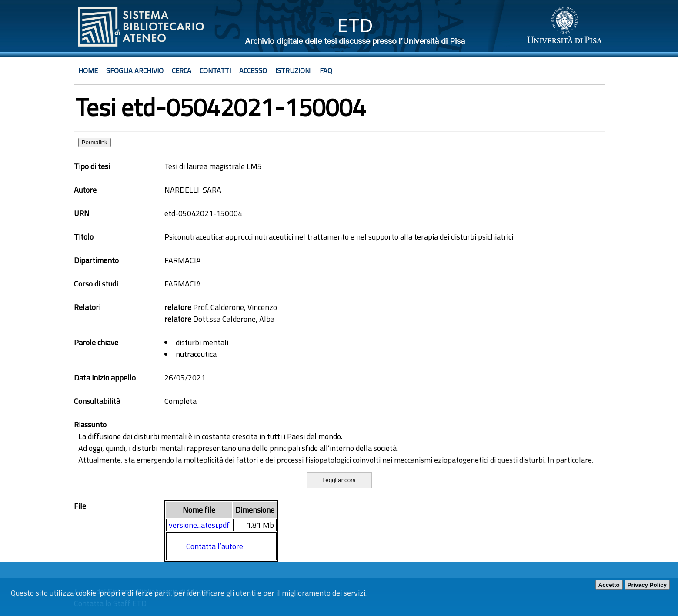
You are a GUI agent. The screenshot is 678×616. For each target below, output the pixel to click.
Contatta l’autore (215, 546)
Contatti (215, 70)
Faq (326, 70)
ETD (355, 25)
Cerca (182, 70)
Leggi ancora (339, 480)
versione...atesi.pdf (199, 525)
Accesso (253, 70)
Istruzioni (293, 70)
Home (88, 70)
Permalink (95, 142)
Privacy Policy (647, 585)
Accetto (609, 585)
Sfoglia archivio (135, 70)
